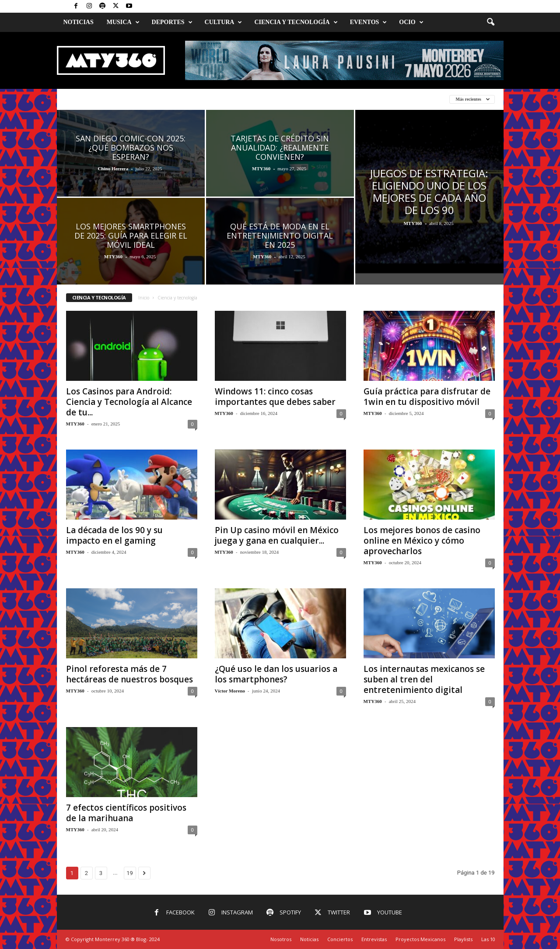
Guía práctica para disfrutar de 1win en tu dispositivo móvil (427, 397)
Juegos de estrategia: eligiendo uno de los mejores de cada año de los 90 (429, 192)
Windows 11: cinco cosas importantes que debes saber (275, 397)
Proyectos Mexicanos (420, 939)
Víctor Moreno (230, 691)
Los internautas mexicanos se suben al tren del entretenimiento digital (424, 679)
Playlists (463, 939)
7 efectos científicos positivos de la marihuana (126, 813)
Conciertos (340, 939)
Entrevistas (374, 939)
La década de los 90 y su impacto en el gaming (114, 535)
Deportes (172, 22)
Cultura (224, 22)
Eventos (369, 22)
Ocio (411, 22)
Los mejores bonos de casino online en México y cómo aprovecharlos (422, 541)
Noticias (79, 22)
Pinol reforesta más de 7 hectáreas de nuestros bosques (129, 674)
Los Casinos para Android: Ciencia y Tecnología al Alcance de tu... (129, 402)
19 (130, 873)
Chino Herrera (113, 169)
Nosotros (281, 939)
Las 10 (488, 939)
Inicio (144, 298)
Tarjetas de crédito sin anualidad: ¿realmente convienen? (280, 148)
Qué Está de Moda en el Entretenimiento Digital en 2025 (280, 235)
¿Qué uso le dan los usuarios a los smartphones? (276, 674)
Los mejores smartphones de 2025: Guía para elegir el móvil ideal (131, 235)
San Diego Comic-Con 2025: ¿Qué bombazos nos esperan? (131, 148)
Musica (123, 22)
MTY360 (261, 169)
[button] (490, 22)
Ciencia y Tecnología (296, 22)
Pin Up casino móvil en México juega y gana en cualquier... (277, 535)
